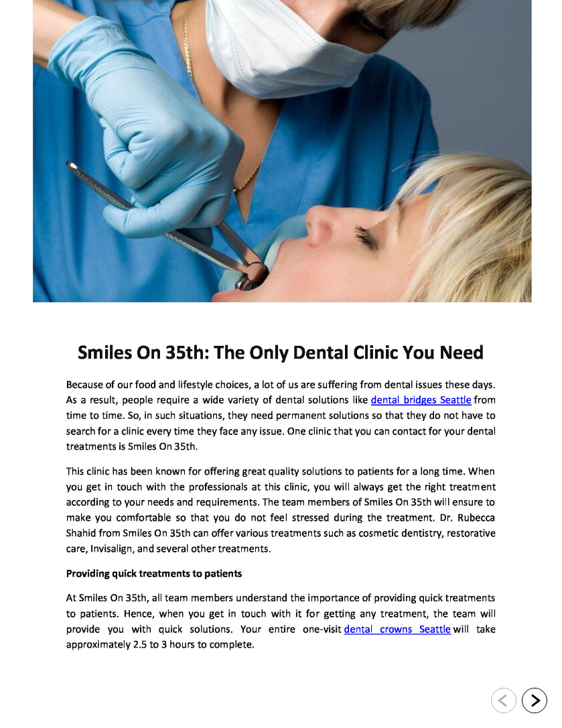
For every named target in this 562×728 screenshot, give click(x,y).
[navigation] (519, 701)
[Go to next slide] (535, 701)
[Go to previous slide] (504, 701)
